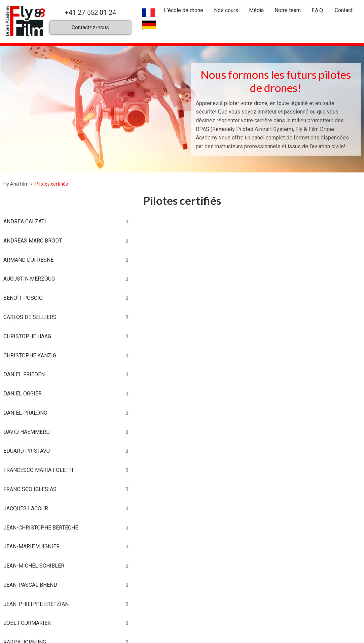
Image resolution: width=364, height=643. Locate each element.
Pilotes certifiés (52, 184)
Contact (344, 10)
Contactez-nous (90, 27)
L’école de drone (184, 10)
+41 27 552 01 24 (90, 13)
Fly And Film (16, 184)
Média (256, 10)
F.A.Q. (318, 10)
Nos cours (226, 10)
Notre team (288, 10)
